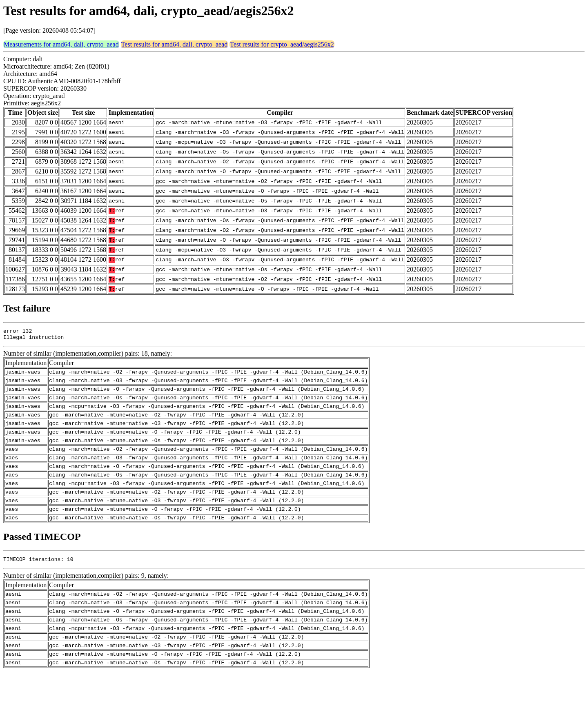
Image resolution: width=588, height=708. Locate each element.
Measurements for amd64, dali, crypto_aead (61, 44)
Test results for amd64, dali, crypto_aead (175, 44)
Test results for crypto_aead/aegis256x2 (282, 44)
